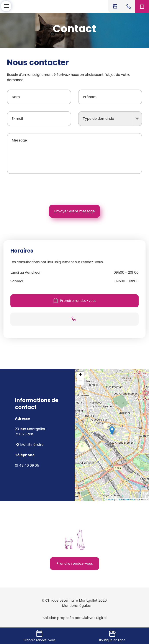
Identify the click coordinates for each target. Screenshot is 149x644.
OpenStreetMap (126, 499)
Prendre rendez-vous (75, 301)
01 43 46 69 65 (27, 465)
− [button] (80, 381)
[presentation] (109, 189)
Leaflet (110, 499)
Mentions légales (76, 606)
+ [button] (80, 375)
